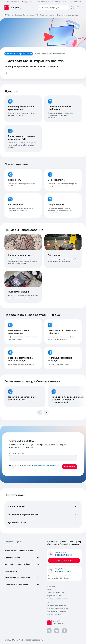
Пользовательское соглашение (58, 608)
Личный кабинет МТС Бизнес (59, 578)
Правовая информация (55, 615)
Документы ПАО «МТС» (55, 596)
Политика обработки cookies (57, 599)
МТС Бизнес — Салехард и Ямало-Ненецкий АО (21, 15)
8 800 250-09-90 (63, 572)
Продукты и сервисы (48, 15)
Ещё (32, 2)
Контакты (50, 589)
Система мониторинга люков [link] (67, 15)
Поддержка (53, 576)
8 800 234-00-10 (60, 2)
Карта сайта (51, 602)
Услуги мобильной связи (13, 545)
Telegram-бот (63, 576)
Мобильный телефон (16, 453)
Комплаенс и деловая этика (56, 605)
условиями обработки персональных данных (34, 467)
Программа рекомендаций (56, 611)
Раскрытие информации (55, 593)
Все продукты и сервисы (13, 542)
